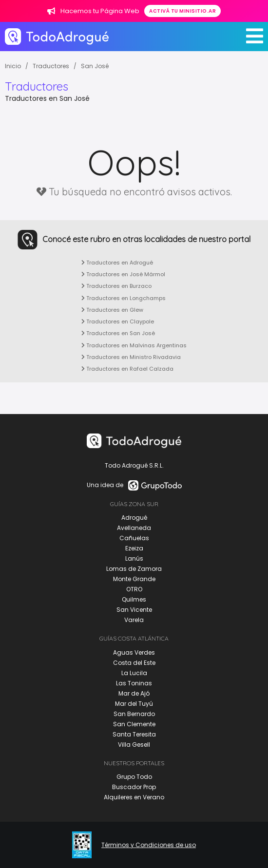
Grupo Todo (134, 777)
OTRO (134, 589)
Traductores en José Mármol (123, 274)
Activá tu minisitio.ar (182, 11)
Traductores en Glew (112, 310)
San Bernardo (134, 714)
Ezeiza (134, 548)
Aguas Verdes (134, 652)
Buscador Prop (134, 787)
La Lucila (134, 673)
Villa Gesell (134, 745)
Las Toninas (134, 683)
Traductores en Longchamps (124, 298)
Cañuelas (134, 538)
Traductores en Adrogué (117, 263)
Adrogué (134, 518)
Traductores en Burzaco (116, 286)
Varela (134, 620)
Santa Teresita (134, 734)
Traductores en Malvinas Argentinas (134, 345)
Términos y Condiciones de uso (149, 845)
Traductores (51, 66)
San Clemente (134, 724)
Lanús (134, 558)
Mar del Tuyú (134, 704)
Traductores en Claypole (118, 321)
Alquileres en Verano (134, 797)
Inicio (13, 66)
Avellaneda (134, 528)
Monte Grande (134, 579)
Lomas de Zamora (134, 569)
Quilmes (134, 599)
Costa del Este (134, 663)
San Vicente (134, 610)
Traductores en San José (118, 333)
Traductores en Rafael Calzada (127, 369)
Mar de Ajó (134, 693)
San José (95, 66)
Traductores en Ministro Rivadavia (131, 357)
